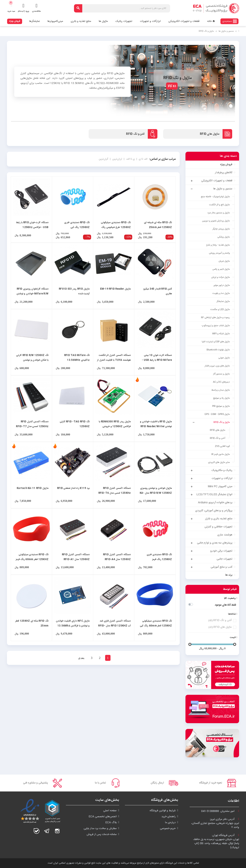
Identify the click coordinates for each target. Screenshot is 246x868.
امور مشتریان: (220, 811)
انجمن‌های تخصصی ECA (103, 817)
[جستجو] (122, 8)
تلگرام (47, 831)
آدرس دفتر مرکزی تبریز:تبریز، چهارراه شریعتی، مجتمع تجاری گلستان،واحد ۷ (215, 823)
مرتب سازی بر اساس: (162, 159)
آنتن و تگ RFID (220, 620)
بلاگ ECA (111, 823)
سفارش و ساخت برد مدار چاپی (100, 828)
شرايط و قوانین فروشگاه (163, 811)
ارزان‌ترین (117, 159)
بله (37, 831)
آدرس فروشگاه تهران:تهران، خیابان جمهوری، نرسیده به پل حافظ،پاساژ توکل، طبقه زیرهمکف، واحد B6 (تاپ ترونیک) (216, 841)
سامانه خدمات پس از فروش (102, 834)
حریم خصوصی (168, 828)
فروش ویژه (15, 21)
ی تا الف (130, 159)
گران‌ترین (103, 159)
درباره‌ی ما (170, 823)
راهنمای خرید (169, 817)
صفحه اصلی (110, 811)
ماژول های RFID (220, 627)
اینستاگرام (57, 831)
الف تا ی (143, 159)
